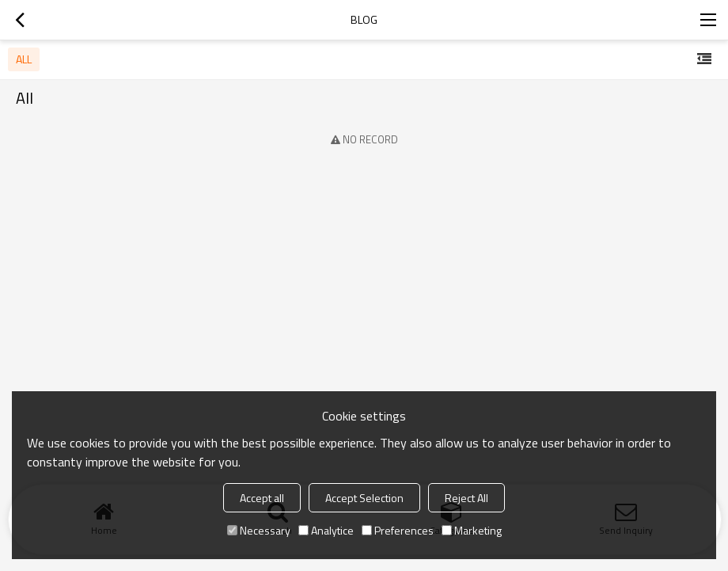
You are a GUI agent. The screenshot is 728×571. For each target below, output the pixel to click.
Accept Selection (364, 498)
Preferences (398, 530)
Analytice (326, 530)
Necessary (259, 530)
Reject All (466, 498)
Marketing (472, 530)
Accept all (262, 498)
